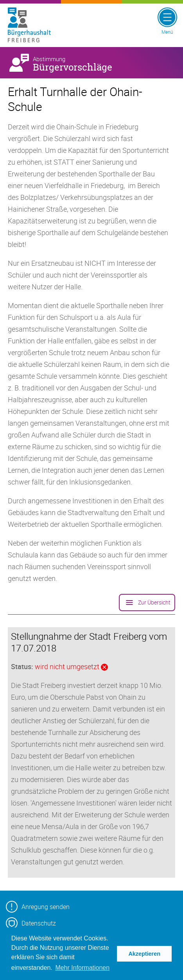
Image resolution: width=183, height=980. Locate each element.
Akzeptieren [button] (144, 954)
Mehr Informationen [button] (82, 968)
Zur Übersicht (147, 603)
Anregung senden (38, 907)
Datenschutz (31, 923)
